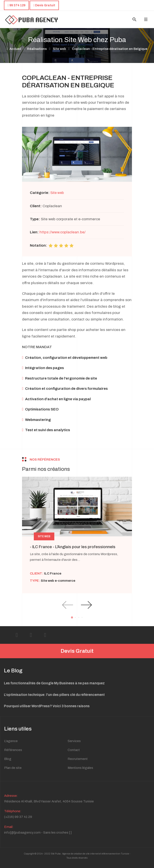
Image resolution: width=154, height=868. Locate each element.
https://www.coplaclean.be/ (62, 232)
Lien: (34, 232)
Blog (8, 759)
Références (13, 750)
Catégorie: (40, 193)
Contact (74, 750)
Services (74, 741)
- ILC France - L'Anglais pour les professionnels (73, 547)
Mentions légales (80, 768)
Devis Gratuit (77, 651)
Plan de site (13, 768)
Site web (57, 193)
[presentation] (68, 605)
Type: (35, 219)
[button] (72, 617)
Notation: (38, 245)
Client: (36, 206)
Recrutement (78, 759)
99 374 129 (16, 5)
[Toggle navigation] (146, 19)
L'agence (11, 741)
